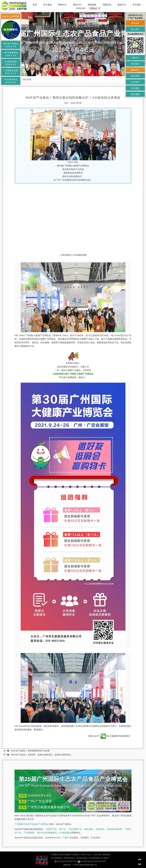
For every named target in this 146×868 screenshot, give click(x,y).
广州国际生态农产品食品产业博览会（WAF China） (71, 855)
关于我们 (137, 5)
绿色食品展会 (82, 858)
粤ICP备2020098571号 (65, 861)
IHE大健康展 (109, 736)
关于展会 (48, 5)
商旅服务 (92, 5)
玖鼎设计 (105, 858)
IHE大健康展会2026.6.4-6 (11, 54)
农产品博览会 (57, 858)
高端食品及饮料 (115, 829)
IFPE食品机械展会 (48, 833)
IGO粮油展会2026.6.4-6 (11, 63)
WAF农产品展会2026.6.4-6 (11, 45)
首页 (35, 5)
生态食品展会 (95, 858)
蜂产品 (63, 829)
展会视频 (135, 94)
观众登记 (135, 29)
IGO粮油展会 (65, 833)
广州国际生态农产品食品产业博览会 (32, 824)
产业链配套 (29, 833)
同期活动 (107, 5)
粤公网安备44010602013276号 (92, 861)
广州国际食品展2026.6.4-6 (11, 72)
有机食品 (89, 829)
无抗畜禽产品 (75, 829)
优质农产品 (51, 829)
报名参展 (135, 23)
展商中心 (62, 5)
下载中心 (135, 58)
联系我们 (107, 855)
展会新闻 (27, 79)
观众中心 (77, 5)
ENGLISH (81, 8)
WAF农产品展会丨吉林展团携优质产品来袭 (30, 751)
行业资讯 (135, 82)
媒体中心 (122, 5)
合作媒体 (135, 88)
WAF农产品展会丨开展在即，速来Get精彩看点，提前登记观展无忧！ (42, 755)
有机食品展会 (69, 858)
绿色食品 (100, 829)
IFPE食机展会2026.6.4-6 (11, 81)
